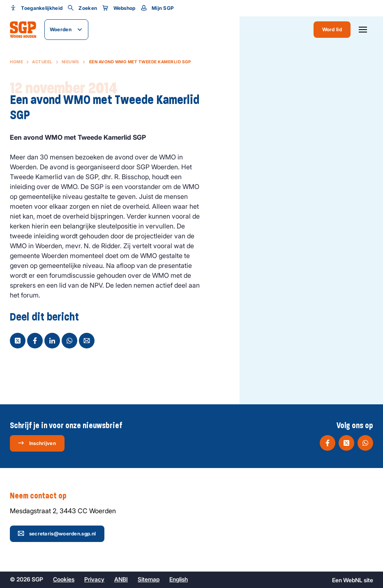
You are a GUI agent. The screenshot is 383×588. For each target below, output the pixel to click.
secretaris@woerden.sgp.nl (57, 533)
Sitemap (149, 579)
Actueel (42, 62)
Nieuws (70, 62)
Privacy (94, 579)
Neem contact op (42, 496)
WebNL (353, 580)
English (179, 579)
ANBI (121, 579)
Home (16, 62)
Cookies (64, 579)
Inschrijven (37, 443)
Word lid (332, 29)
